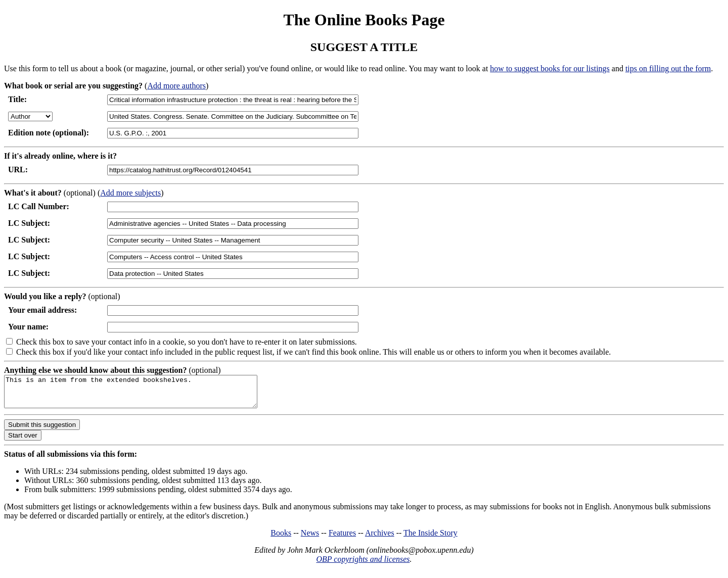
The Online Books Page (364, 20)
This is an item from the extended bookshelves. (146, 395)
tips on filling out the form (668, 68)
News (310, 539)
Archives (380, 539)
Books (281, 539)
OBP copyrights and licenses (363, 565)
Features (342, 539)
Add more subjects (130, 193)
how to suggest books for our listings (550, 68)
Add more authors (176, 86)
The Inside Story (430, 539)
